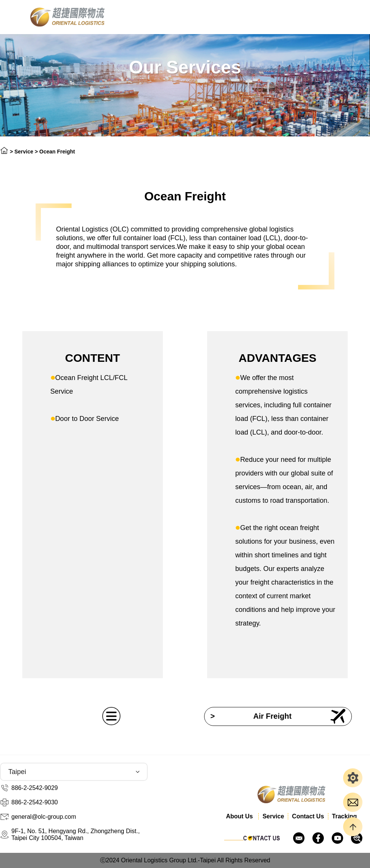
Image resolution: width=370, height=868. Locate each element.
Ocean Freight (57, 152)
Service (24, 152)
